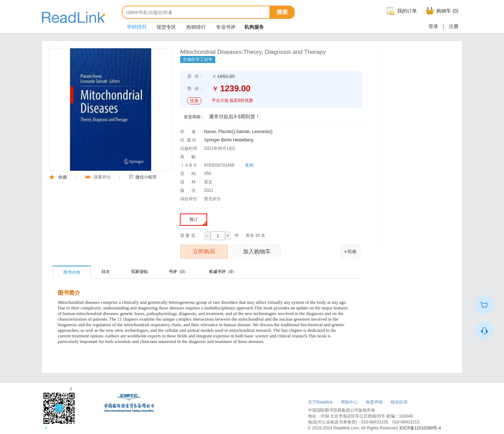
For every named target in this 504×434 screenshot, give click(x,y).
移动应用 (399, 402)
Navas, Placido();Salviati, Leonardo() (238, 132)
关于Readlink (320, 402)
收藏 (58, 177)
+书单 (350, 252)
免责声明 (374, 402)
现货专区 (166, 27)
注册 (454, 26)
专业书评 (225, 27)
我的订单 (401, 11)
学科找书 (136, 27)
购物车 (441, 11)
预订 (198, 221)
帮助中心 (349, 402)
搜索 (282, 12)
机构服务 (254, 27)
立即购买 (204, 251)
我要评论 (98, 177)
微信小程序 (142, 177)
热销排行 (195, 27)
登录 (433, 26)
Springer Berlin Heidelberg (229, 140)
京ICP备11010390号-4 (420, 428)
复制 (249, 165)
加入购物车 (257, 251)
